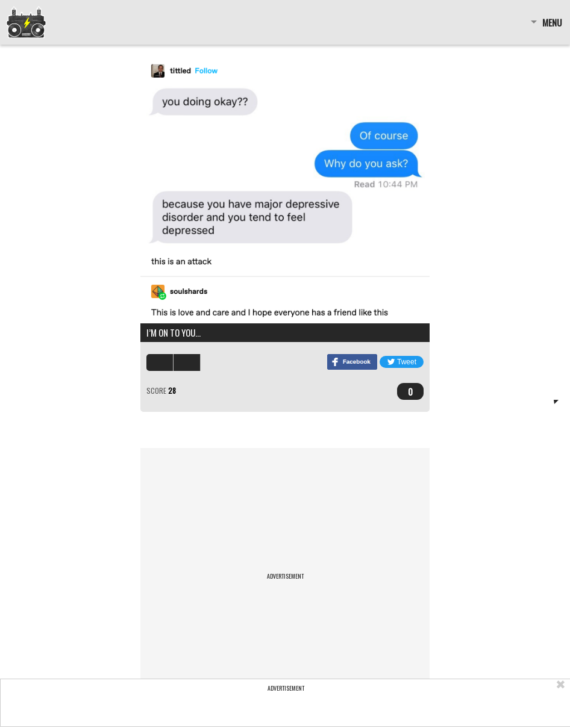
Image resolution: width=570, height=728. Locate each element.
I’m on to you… (174, 332)
